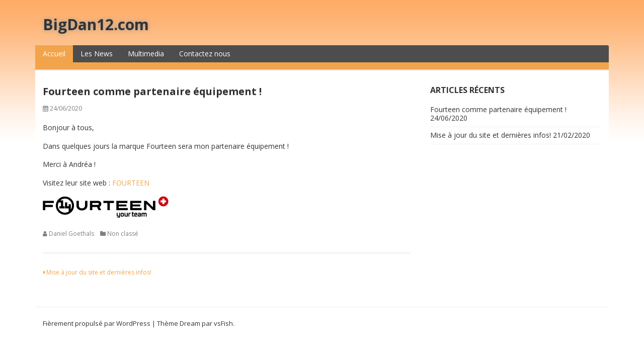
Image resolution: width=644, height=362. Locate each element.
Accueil (54, 54)
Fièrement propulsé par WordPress (97, 323)
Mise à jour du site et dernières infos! (97, 272)
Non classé (123, 234)
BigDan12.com (96, 24)
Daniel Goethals (71, 234)
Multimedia (146, 54)
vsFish (223, 323)
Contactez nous (205, 54)
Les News (97, 54)
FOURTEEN (131, 183)
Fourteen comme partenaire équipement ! (498, 109)
